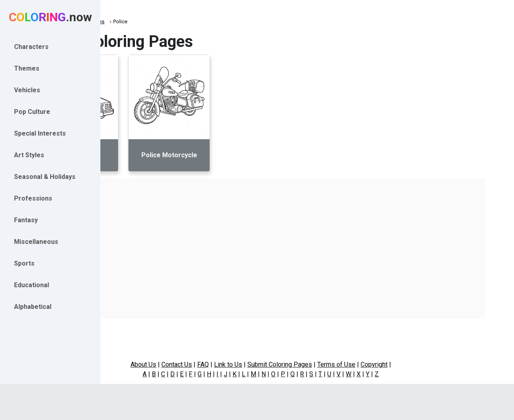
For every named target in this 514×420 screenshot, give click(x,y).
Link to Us (275, 364)
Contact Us (223, 364)
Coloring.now (129, 21)
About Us (190, 364)
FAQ (250, 364)
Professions (167, 21)
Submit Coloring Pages (326, 364)
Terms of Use (383, 364)
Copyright (421, 364)
